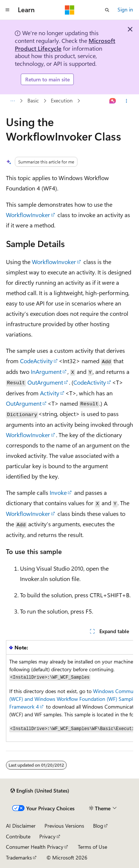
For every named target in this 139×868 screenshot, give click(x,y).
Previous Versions (64, 826)
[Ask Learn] (113, 101)
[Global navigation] (7, 10)
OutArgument (45, 382)
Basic (33, 101)
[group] (69, 691)
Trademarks (19, 857)
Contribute (18, 836)
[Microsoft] (70, 10)
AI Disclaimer (21, 826)
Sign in (125, 9)
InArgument (46, 371)
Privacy (47, 836)
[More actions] (127, 101)
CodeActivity (36, 361)
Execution (62, 101)
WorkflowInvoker (28, 215)
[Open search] (107, 10)
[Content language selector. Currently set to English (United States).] (40, 791)
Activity (50, 393)
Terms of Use (92, 847)
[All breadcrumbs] (12, 101)
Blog (98, 826)
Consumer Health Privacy (35, 847)
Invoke (58, 492)
